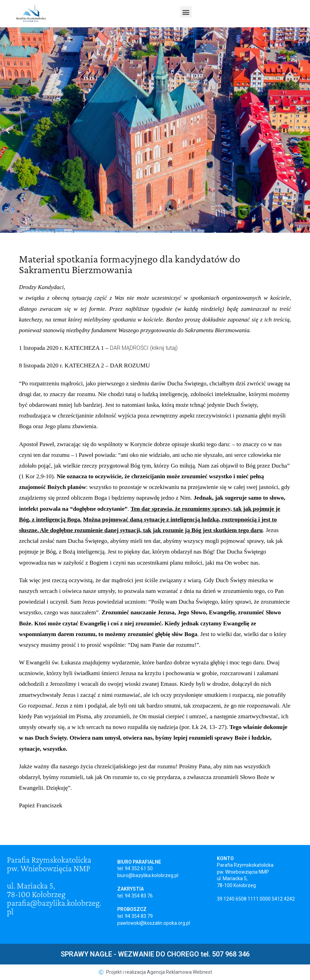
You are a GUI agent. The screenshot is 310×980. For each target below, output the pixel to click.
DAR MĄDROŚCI (129, 348)
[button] (186, 12)
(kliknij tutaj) (164, 348)
